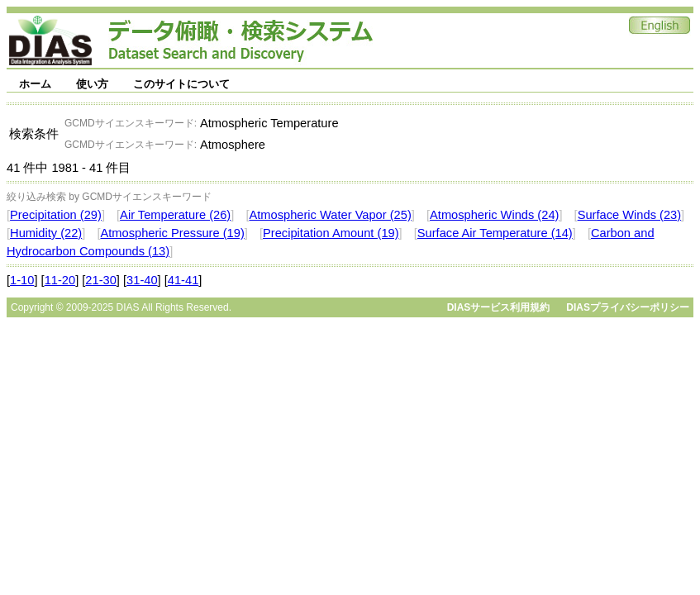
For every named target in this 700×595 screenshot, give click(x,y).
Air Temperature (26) (175, 215)
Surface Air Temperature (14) (495, 233)
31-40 (142, 280)
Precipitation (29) (56, 215)
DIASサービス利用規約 (499, 307)
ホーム (35, 84)
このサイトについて (181, 84)
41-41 (183, 280)
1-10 (22, 280)
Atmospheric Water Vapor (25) (330, 215)
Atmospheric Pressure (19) (172, 233)
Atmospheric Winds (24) (494, 215)
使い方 (92, 84)
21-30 (101, 280)
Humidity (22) (46, 233)
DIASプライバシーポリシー (628, 307)
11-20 (60, 280)
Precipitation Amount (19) (331, 233)
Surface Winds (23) (629, 215)
